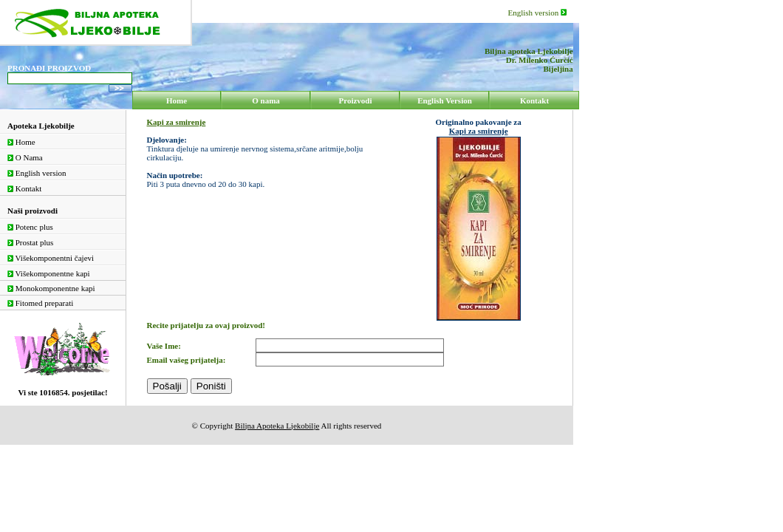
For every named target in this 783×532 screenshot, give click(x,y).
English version (538, 13)
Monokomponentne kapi (51, 288)
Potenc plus (30, 227)
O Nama (25, 157)
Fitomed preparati (40, 303)
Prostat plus (30, 242)
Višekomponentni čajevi (51, 258)
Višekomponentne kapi (49, 273)
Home (21, 142)
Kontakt (24, 188)
